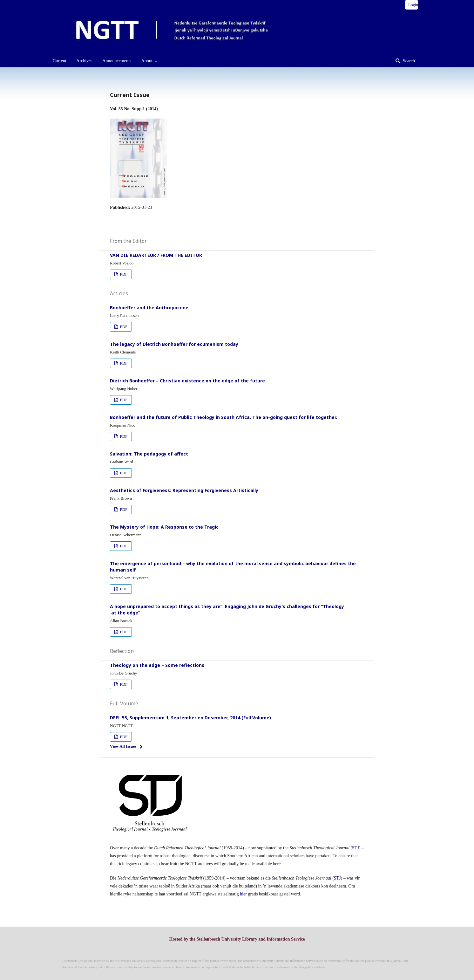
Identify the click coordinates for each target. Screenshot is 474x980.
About (148, 61)
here (277, 864)
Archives (84, 61)
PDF (123, 274)
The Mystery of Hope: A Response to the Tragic (164, 527)
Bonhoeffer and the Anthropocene (149, 308)
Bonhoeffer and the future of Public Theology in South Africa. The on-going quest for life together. (223, 417)
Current (60, 61)
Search (408, 61)
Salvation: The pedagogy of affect (149, 454)
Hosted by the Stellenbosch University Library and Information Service (237, 939)
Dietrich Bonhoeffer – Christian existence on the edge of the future (187, 381)
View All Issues (123, 746)
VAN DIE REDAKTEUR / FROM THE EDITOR (156, 255)
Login (413, 5)
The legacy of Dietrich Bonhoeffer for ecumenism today (174, 344)
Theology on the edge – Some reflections (157, 665)
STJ (355, 848)
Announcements (117, 61)
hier (243, 894)
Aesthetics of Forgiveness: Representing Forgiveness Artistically (184, 490)
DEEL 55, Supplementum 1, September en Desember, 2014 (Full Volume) (190, 718)
